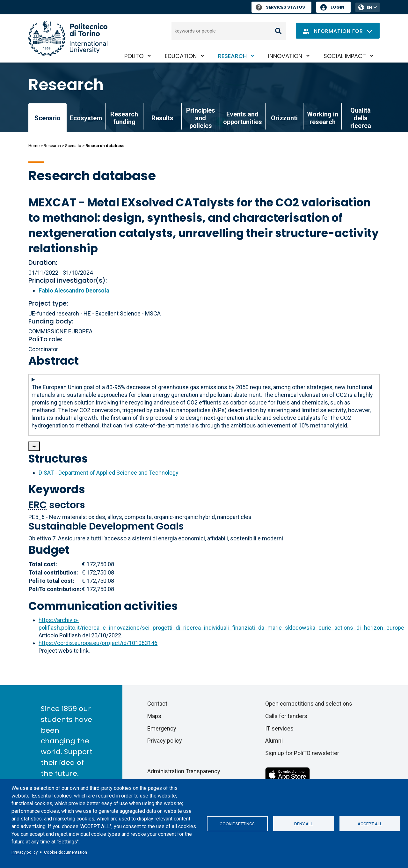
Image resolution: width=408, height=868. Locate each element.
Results (162, 118)
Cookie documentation (66, 852)
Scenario (73, 146)
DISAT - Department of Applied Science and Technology (109, 473)
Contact (157, 704)
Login (337, 7)
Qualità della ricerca (361, 118)
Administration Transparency (184, 771)
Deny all (304, 824)
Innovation (285, 56)
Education (181, 56)
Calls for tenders (286, 716)
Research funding (124, 118)
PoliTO (134, 56)
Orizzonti (284, 118)
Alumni (274, 741)
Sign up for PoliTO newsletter (302, 753)
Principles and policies (201, 118)
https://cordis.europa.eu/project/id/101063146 (98, 643)
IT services (279, 728)
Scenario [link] (47, 118)
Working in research (323, 118)
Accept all (370, 824)
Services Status (280, 7)
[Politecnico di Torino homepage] (68, 38)
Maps (154, 716)
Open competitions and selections (309, 704)
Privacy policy (25, 852)
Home (34, 146)
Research (232, 56)
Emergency (162, 728)
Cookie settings (237, 824)
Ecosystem (86, 118)
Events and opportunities (243, 118)
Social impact (345, 56)
